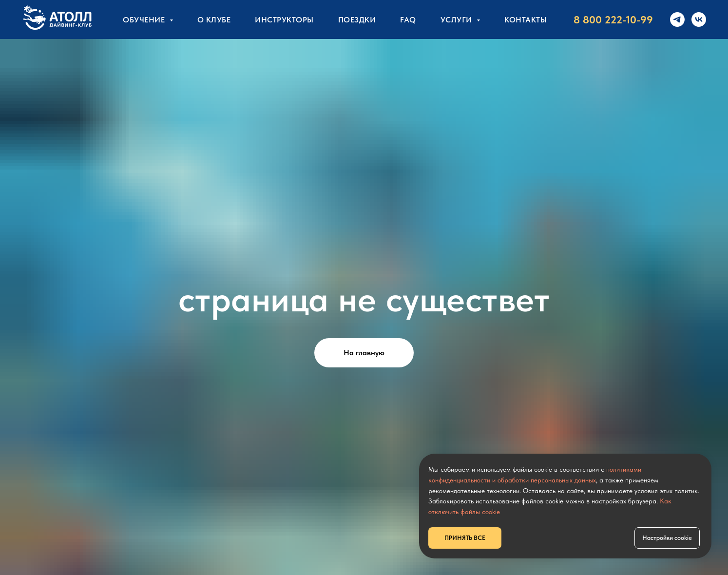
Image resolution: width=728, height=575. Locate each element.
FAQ (408, 20)
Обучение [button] (145, 20)
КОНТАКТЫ (526, 20)
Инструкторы (284, 20)
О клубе (214, 20)
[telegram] (677, 19)
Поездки (357, 20)
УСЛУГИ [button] (458, 20)
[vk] (699, 19)
